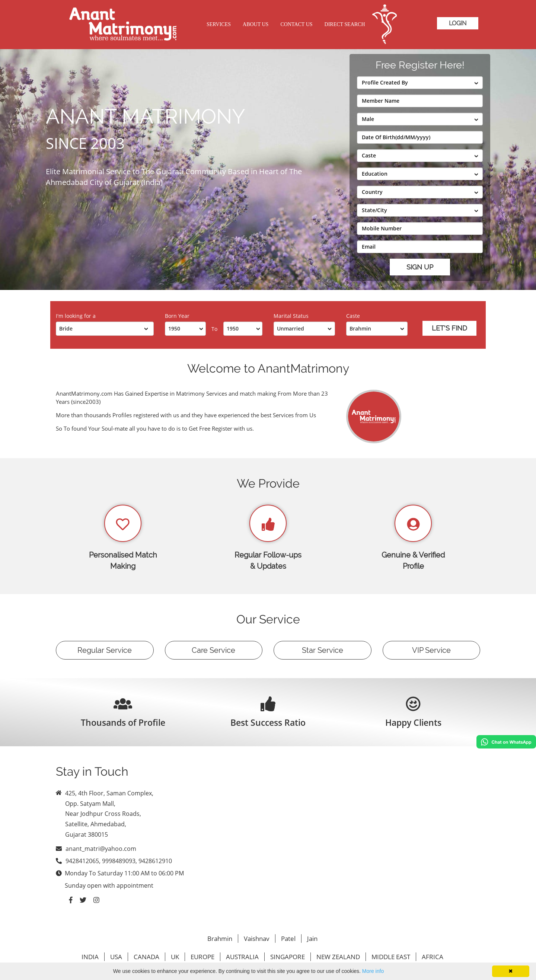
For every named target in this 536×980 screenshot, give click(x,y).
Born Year (177, 316)
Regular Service (105, 650)
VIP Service (431, 650)
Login (458, 23)
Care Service (213, 650)
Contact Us (296, 24)
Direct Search (345, 24)
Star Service (323, 650)
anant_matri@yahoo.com (101, 849)
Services (219, 24)
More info (373, 971)
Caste (353, 316)
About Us (256, 24)
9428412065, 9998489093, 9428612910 (119, 861)
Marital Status (291, 316)
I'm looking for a (76, 316)
